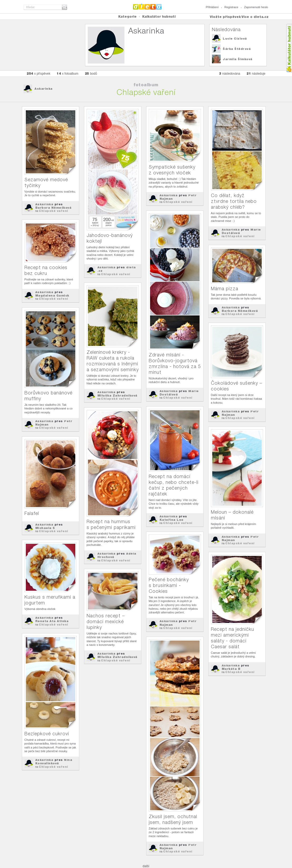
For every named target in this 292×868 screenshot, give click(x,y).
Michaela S (45, 528)
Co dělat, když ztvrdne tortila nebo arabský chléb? (234, 201)
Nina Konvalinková (54, 762)
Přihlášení (212, 7)
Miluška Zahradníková (117, 395)
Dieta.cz (147, 7)
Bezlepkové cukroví (47, 734)
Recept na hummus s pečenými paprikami (111, 524)
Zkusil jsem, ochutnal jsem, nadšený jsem (173, 819)
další (146, 866)
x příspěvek (38, 73)
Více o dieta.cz (255, 17)
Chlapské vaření (53, 211)
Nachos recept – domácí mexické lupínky (106, 621)
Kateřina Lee (172, 520)
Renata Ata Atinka (52, 621)
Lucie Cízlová (235, 39)
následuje (256, 73)
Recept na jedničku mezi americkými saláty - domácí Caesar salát (232, 638)
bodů (91, 73)
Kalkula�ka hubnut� (289, 48)
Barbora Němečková (53, 208)
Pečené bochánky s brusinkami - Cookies (169, 585)
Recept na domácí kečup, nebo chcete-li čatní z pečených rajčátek (174, 485)
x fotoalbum (67, 73)
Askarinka (44, 89)
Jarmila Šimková (238, 59)
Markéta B (231, 669)
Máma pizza (225, 288)
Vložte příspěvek (225, 17)
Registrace (231, 7)
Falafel (32, 513)
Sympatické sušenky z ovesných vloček (172, 170)
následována (230, 73)
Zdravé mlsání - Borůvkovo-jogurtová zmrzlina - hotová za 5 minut (175, 363)
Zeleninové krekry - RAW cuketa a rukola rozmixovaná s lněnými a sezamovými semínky (113, 361)
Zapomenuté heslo (256, 7)
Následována (226, 29)
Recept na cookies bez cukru (46, 270)
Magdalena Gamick (52, 295)
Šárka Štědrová (237, 49)
